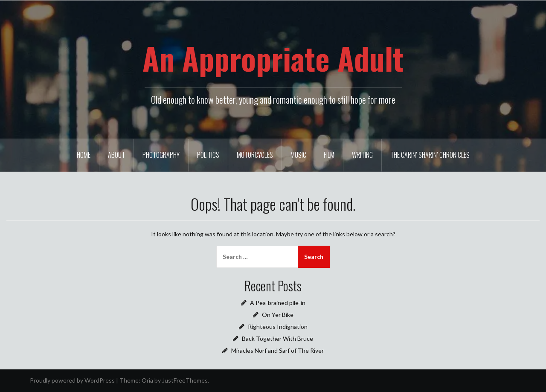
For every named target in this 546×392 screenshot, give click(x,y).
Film (329, 155)
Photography (161, 155)
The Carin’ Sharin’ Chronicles (430, 155)
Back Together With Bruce (277, 338)
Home (84, 155)
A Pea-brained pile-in (278, 303)
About (116, 155)
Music (298, 155)
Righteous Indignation (278, 327)
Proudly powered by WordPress (72, 380)
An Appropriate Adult (273, 58)
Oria (147, 380)
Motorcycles (255, 155)
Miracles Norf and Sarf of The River (277, 350)
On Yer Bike (278, 315)
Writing (362, 155)
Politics (208, 155)
